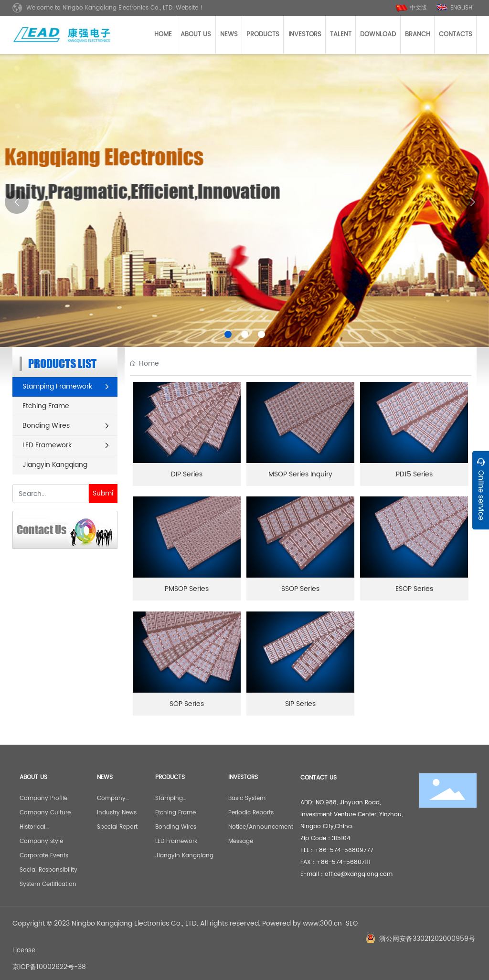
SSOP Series (300, 589)
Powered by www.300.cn (302, 923)
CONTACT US (319, 778)
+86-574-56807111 (344, 862)
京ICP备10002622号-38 (49, 967)
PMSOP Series (187, 589)
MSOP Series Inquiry (300, 474)
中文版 (418, 8)
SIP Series (300, 704)
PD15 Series (414, 474)
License (24, 951)
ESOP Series (414, 589)
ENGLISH (461, 8)
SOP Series (187, 704)
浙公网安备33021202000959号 (427, 939)
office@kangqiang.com (359, 874)
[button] (228, 334)
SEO (352, 924)
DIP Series (187, 474)
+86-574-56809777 (344, 850)
